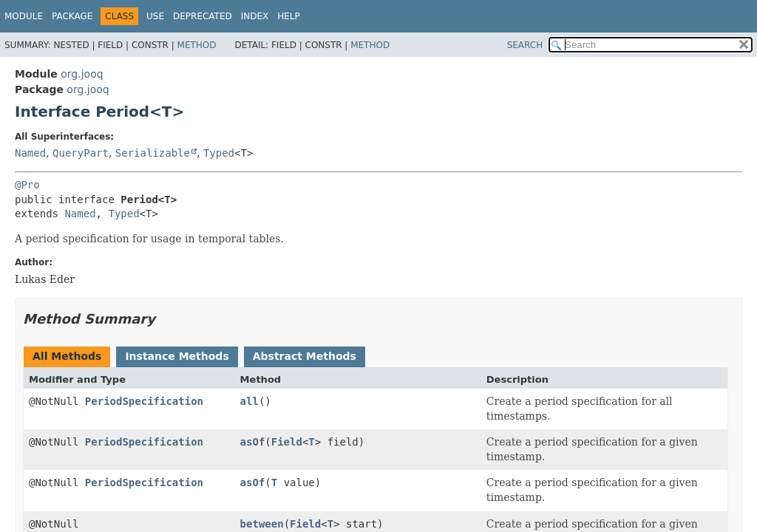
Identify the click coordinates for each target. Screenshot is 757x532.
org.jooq (82, 74)
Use (155, 16)
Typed (219, 153)
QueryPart (81, 153)
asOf (253, 442)
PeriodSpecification (144, 401)
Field (287, 442)
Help (289, 16)
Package (72, 16)
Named (30, 153)
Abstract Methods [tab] (305, 356)
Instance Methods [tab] (177, 356)
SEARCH (525, 45)
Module (24, 16)
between (262, 524)
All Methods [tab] (67, 356)
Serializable (153, 153)
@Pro (27, 185)
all (249, 401)
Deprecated (203, 16)
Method (197, 45)
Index (255, 16)
